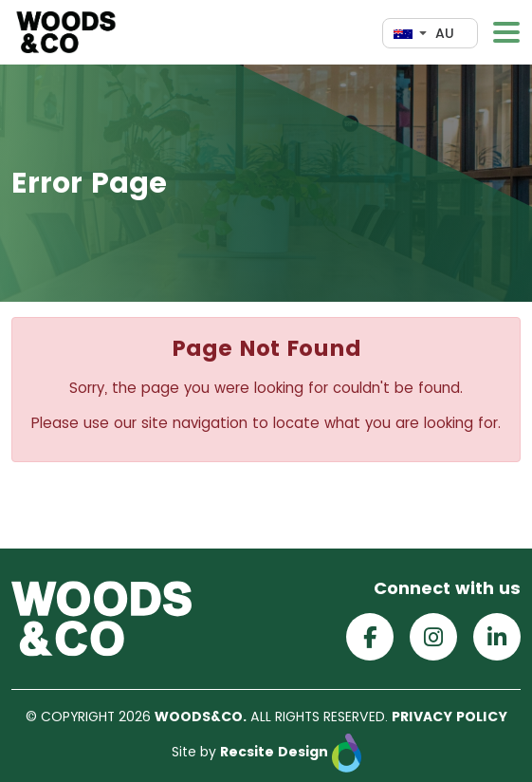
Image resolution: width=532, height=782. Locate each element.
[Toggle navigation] (506, 32)
